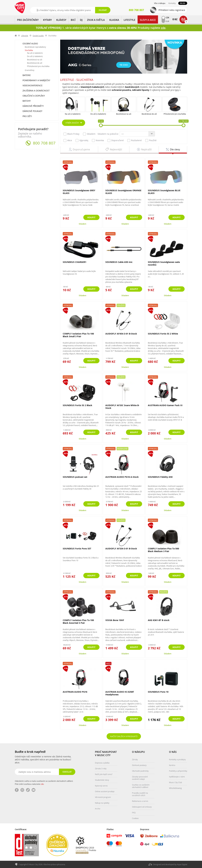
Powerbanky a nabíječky (36, 80)
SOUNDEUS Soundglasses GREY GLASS (79, 192)
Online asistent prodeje (105, 791)
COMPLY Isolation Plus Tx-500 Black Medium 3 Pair (163, 550)
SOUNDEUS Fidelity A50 (160, 477)
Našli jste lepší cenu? (104, 774)
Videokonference (33, 85)
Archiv (98, 809)
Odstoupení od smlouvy (142, 807)
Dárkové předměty (33, 106)
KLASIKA (114, 20)
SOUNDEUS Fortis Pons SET (77, 549)
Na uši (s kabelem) (73, 114)
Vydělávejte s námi (177, 777)
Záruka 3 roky (101, 768)
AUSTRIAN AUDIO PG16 (75, 692)
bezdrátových (132, 87)
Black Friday (71, 134)
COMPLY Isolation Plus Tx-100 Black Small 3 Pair (78, 335)
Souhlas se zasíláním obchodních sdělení (141, 786)
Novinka (98, 140)
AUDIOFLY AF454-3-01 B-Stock (121, 334)
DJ (81, 20)
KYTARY (47, 20)
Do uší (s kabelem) (98, 114)
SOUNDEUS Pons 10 (158, 692)
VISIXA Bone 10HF (115, 620)
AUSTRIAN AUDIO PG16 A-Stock (122, 477)
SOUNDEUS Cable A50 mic (119, 262)
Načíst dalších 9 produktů (124, 736)
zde (42, 784)
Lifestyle (130, 20)
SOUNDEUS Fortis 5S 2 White (163, 334)
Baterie (27, 75)
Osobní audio (38, 36)
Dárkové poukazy (32, 111)
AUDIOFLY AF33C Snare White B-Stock (122, 407)
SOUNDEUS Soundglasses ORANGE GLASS (123, 192)
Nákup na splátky (102, 803)
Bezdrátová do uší (149, 114)
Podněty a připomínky (178, 771)
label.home (16, 36)
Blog (183, 3)
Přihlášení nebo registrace (172, 10)
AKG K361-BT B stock (159, 620)
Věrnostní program (103, 797)
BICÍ (73, 20)
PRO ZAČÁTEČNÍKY (28, 20)
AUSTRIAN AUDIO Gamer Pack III (165, 405)
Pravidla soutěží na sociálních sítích (140, 794)
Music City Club (175, 782)
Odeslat (67, 772)
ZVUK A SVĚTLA (96, 20)
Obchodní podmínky (140, 771)
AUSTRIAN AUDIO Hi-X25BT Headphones (120, 693)
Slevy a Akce (148, 20)
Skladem (89, 134)
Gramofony (30, 70)
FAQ (134, 813)
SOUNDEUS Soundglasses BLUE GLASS (164, 192)
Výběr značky (72, 123)
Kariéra (172, 765)
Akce (68, 140)
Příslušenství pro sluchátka (175, 114)
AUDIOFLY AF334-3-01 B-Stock (121, 549)
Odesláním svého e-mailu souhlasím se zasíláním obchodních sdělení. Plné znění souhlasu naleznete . (44, 782)
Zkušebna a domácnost (36, 91)
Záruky (135, 759)
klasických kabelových (92, 87)
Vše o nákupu (160, 3)
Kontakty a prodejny (177, 759)
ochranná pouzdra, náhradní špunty (130, 90)
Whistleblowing (175, 788)
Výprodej (82, 140)
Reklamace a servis (140, 801)
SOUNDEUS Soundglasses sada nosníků (164, 263)
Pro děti (27, 116)
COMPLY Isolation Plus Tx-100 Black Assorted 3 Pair (78, 622)
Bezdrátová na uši (124, 114)
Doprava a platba (102, 763)
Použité (151, 140)
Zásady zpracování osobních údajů (140, 778)
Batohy (27, 101)
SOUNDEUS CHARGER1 (75, 262)
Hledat (103, 10)
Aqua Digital (182, 864)
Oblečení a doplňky (34, 96)
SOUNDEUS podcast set (75, 477)
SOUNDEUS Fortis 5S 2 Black (77, 405)
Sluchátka (29, 50)
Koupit (91, 217)
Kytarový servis (101, 786)
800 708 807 (44, 143)
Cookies (135, 818)
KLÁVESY (61, 20)
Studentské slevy (102, 780)
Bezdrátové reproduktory (35, 47)
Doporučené (116, 140)
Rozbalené (134, 140)
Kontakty (172, 3)
